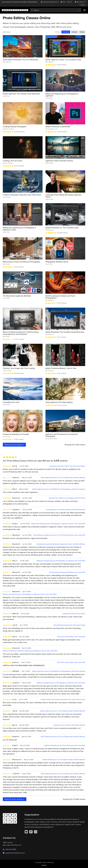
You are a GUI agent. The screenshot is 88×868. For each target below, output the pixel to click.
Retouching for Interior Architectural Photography (21, 262)
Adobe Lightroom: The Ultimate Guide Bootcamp (21, 94)
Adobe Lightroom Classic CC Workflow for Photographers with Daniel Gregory (59, 489)
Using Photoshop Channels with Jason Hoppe (69, 625)
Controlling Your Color (11, 402)
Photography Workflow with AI (57, 262)
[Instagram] (36, 832)
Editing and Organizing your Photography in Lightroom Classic (19, 229)
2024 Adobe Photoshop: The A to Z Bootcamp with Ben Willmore (63, 478)
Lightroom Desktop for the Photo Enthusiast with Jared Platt (65, 745)
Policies (44, 865)
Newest (74, 32)
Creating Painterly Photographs (15, 127)
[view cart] (70, 2)
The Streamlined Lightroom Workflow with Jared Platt (67, 572)
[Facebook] (31, 832)
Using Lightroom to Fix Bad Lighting (59, 402)
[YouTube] (26, 832)
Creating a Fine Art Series (13, 161)
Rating (82, 32)
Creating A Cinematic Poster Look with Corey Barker (67, 466)
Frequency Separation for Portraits (16, 434)
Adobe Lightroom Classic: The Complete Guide (63, 60)
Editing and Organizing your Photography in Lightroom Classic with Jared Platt (58, 524)
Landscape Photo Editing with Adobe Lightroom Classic (63, 196)
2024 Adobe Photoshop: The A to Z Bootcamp (20, 60)
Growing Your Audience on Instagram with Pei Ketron (67, 498)
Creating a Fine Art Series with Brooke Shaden (69, 725)
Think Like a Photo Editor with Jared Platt (71, 637)
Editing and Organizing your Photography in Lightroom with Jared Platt (61, 561)
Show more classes (14, 445)
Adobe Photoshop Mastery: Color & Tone (61, 368)
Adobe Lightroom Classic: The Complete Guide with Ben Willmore (63, 711)
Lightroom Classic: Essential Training (59, 161)
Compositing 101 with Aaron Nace (74, 614)
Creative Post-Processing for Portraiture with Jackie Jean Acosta (63, 699)
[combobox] (56, 10)
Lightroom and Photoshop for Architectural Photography (62, 435)
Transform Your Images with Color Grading (19, 368)
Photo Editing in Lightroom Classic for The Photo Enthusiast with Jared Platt (59, 535)
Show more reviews (15, 799)
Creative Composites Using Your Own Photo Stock (22, 195)
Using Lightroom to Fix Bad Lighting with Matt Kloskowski (66, 510)
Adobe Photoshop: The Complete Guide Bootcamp (65, 332)
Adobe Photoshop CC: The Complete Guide (62, 228)
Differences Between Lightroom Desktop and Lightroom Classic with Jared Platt (30, 651)
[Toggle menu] (85, 10)
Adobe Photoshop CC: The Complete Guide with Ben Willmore (64, 760)
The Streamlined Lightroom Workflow (17, 296)
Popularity (66, 32)
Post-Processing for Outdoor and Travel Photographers (60, 297)
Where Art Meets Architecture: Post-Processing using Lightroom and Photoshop (21, 333)
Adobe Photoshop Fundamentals (58, 127)
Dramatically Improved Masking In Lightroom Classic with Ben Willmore (61, 544)
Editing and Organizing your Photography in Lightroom (62, 95)
